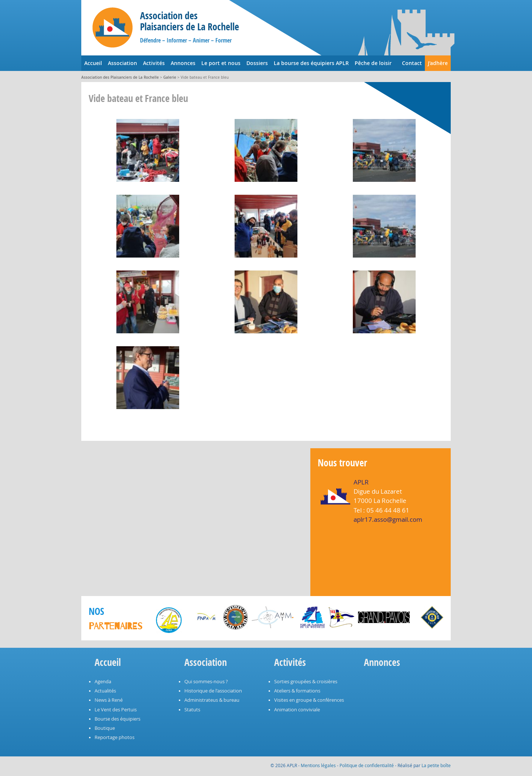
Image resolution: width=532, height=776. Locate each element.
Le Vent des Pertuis (116, 710)
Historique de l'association (213, 691)
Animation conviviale (297, 710)
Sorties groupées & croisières (306, 682)
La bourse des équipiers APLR (311, 63)
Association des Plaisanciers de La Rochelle (120, 77)
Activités (154, 63)
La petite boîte (436, 765)
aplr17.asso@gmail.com (388, 519)
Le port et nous (221, 63)
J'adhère (438, 63)
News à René (109, 700)
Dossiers (257, 63)
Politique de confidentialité (367, 765)
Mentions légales (318, 765)
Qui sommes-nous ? (206, 682)
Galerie (170, 77)
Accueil (93, 63)
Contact (412, 63)
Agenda (103, 682)
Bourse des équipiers (117, 719)
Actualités (105, 691)
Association (122, 63)
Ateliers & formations (297, 691)
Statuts (192, 710)
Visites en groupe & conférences (309, 700)
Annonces (183, 63)
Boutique (105, 728)
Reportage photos (115, 737)
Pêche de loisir (373, 63)
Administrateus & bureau (212, 700)
